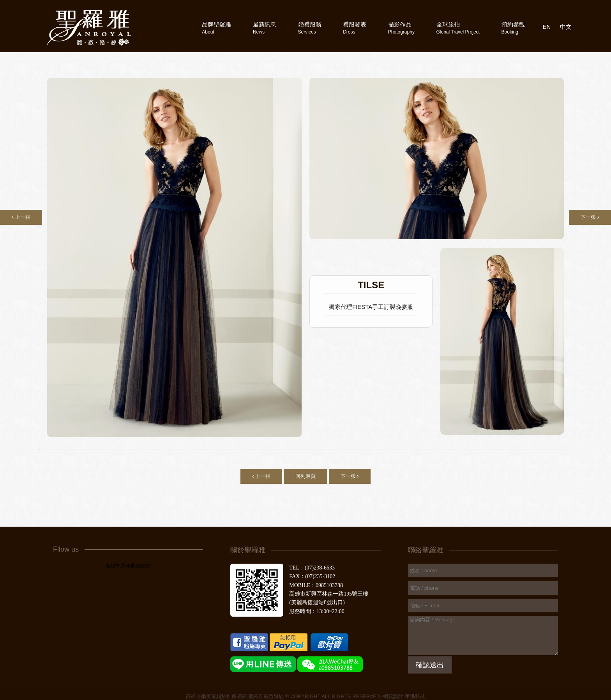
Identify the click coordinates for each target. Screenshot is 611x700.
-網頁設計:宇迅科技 (403, 696)
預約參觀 (513, 28)
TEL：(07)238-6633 (312, 568)
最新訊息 (265, 28)
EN (547, 27)
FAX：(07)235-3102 (312, 576)
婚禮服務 (310, 28)
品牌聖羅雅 (216, 28)
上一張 (21, 217)
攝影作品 (401, 28)
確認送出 (430, 665)
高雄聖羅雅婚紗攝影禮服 (89, 28)
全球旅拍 (458, 28)
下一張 (590, 217)
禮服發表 (355, 28)
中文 (566, 27)
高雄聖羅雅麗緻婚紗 (128, 566)
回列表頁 (305, 476)
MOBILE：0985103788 (316, 585)
